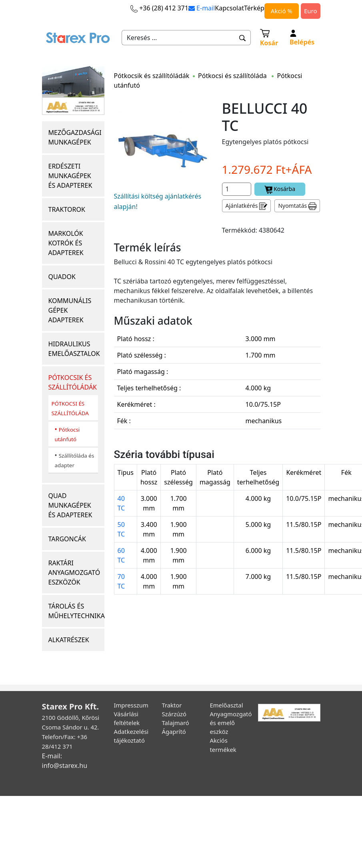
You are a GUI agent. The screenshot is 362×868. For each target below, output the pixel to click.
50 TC (121, 529)
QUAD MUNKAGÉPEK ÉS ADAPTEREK (70, 505)
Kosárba (280, 189)
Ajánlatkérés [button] (247, 206)
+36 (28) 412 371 (159, 8)
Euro (311, 11)
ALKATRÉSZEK (69, 640)
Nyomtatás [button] (297, 206)
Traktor (172, 705)
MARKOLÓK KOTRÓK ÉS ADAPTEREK (66, 243)
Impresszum (131, 705)
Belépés (302, 38)
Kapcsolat (229, 8)
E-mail (202, 8)
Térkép (254, 8)
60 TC (121, 555)
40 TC (121, 503)
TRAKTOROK (67, 209)
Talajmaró (176, 723)
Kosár (269, 37)
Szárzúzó (174, 714)
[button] (243, 38)
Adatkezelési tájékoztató (131, 736)
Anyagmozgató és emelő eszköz (231, 723)
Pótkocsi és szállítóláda (233, 76)
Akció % (282, 11)
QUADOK (62, 277)
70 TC (121, 581)
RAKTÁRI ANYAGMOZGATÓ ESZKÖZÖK (74, 573)
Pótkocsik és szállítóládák (152, 76)
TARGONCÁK (67, 539)
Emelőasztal (227, 705)
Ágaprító (174, 731)
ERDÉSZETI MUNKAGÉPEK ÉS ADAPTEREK (70, 176)
